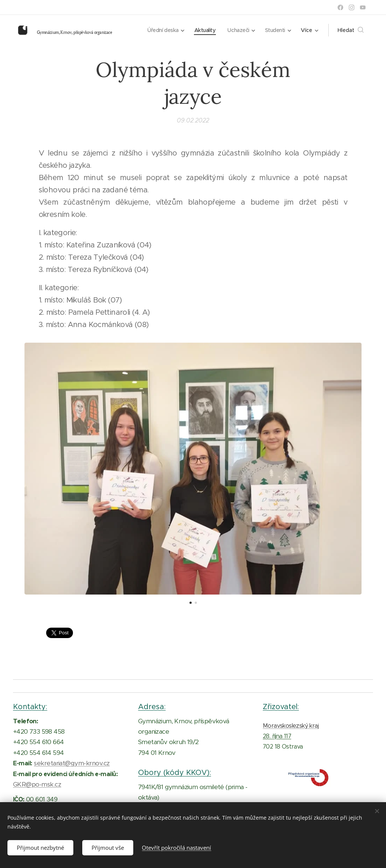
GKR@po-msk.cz (37, 784)
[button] (351, 30)
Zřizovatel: (281, 707)
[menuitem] (162, 30)
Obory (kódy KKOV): (175, 772)
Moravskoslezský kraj (291, 725)
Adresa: (152, 707)
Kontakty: (30, 707)
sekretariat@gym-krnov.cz (72, 763)
